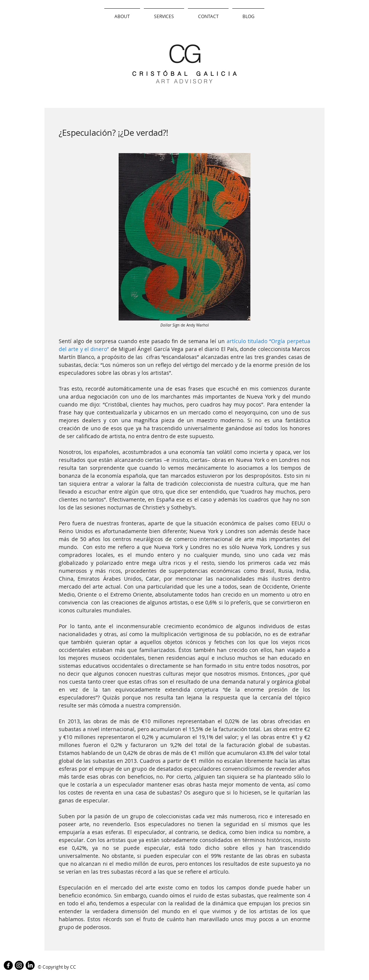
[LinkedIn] (30, 965)
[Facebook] (8, 965)
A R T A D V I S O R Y (184, 81)
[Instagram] (19, 965)
